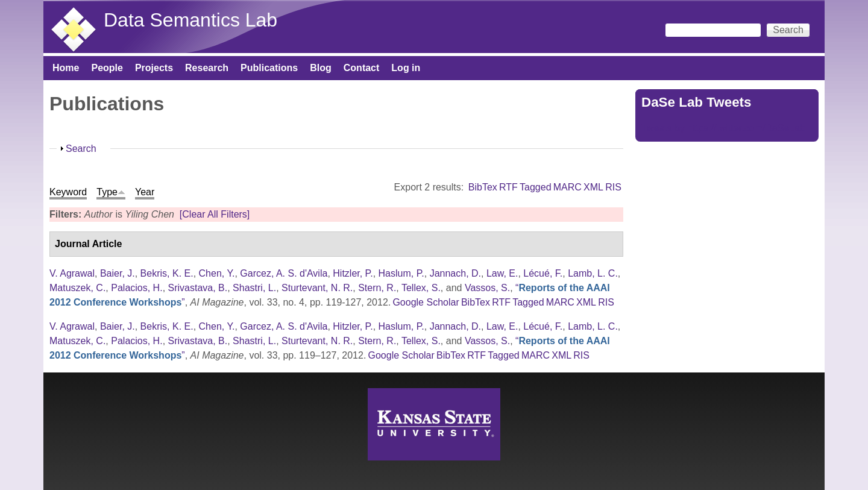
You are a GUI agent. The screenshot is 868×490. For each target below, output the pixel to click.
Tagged (536, 187)
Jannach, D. (455, 273)
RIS (613, 187)
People (107, 68)
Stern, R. (377, 288)
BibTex (483, 187)
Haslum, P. (401, 273)
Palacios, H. (137, 288)
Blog (321, 68)
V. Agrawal (72, 273)
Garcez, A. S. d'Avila (284, 273)
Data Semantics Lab (190, 20)
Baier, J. (118, 273)
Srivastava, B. (198, 288)
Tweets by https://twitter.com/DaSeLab (723, 128)
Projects (154, 68)
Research (207, 68)
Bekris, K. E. (167, 273)
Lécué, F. (543, 273)
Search (81, 149)
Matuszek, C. (77, 288)
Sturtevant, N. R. (317, 288)
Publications (269, 68)
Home (66, 68)
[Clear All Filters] (215, 214)
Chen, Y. (217, 273)
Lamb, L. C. (593, 273)
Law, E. (502, 273)
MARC (568, 187)
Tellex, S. (421, 288)
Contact (362, 68)
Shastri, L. (254, 288)
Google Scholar (426, 302)
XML (593, 187)
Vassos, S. (487, 288)
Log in (406, 68)
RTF (508, 187)
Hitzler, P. (353, 273)
